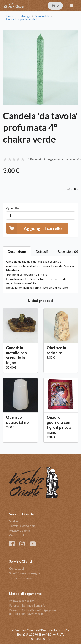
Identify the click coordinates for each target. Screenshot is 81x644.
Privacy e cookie (20, 530)
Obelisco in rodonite (56, 350)
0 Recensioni (36, 159)
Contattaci (16, 535)
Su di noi (15, 521)
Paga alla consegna (22, 601)
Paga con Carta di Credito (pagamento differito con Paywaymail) (35, 612)
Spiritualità (42, 16)
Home (10, 16)
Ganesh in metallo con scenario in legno (16, 355)
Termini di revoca (21, 578)
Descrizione (17, 251)
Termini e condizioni (22, 526)
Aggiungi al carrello (34, 228)
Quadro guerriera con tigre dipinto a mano (59, 425)
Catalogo (25, 16)
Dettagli (42, 251)
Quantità (12, 208)
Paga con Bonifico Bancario (27, 605)
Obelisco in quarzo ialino (17, 420)
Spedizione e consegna (25, 573)
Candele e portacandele (22, 19)
